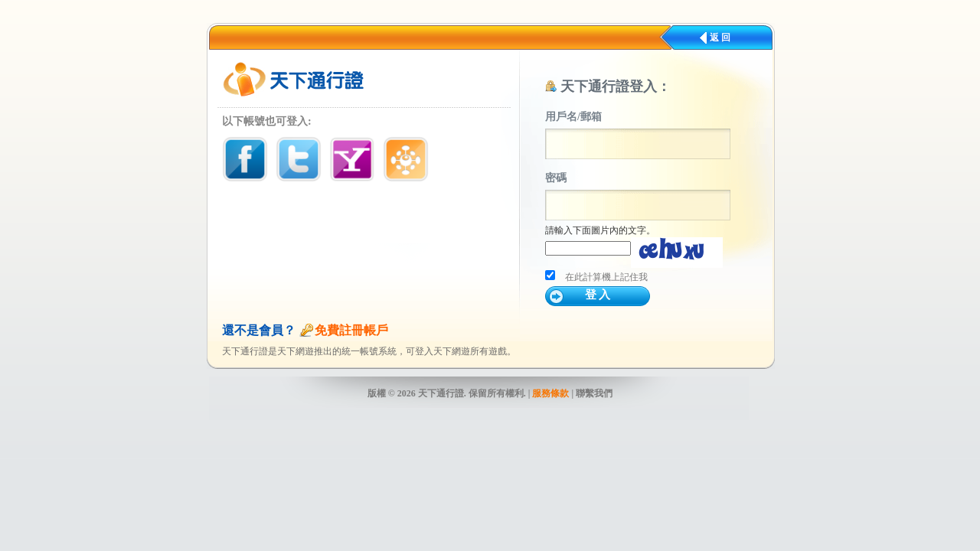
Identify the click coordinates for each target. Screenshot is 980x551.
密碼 (556, 178)
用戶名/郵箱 (573, 117)
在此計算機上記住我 (606, 277)
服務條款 (550, 393)
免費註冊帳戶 (351, 330)
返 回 (720, 37)
